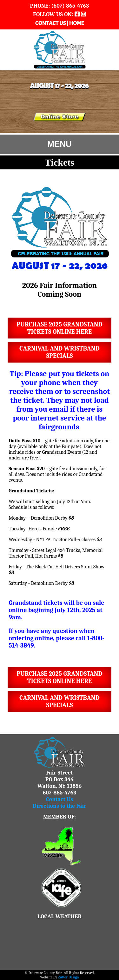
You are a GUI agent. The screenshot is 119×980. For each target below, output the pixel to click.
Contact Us (60, 799)
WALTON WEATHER (60, 944)
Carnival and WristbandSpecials (60, 352)
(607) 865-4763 (69, 6)
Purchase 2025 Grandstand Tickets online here (60, 328)
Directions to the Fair (60, 806)
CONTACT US (51, 23)
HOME (77, 23)
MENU (60, 144)
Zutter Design (69, 977)
